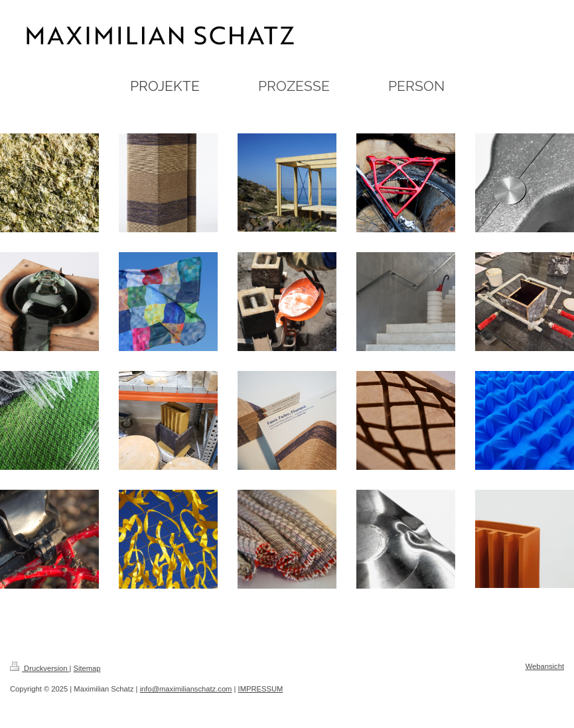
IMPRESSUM (261, 689)
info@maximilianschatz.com (186, 689)
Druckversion (40, 668)
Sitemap (87, 668)
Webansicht (545, 666)
